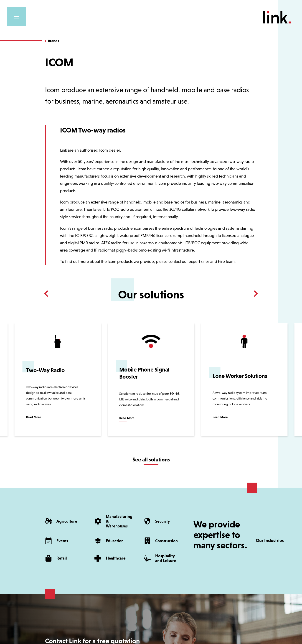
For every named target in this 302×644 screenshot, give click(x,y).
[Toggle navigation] (16, 16)
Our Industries (270, 540)
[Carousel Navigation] (151, 294)
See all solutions (151, 459)
